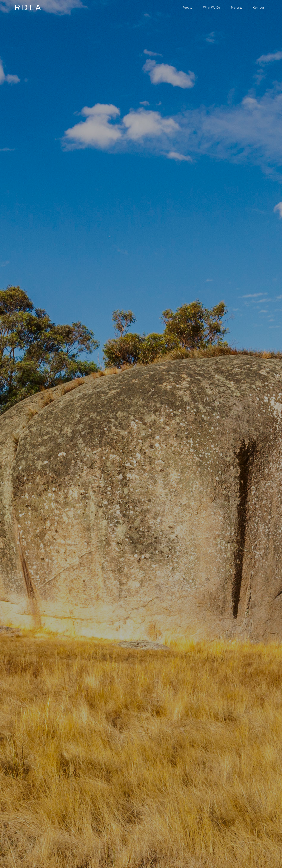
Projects (237, 8)
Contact (259, 8)
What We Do (212, 8)
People (187, 8)
